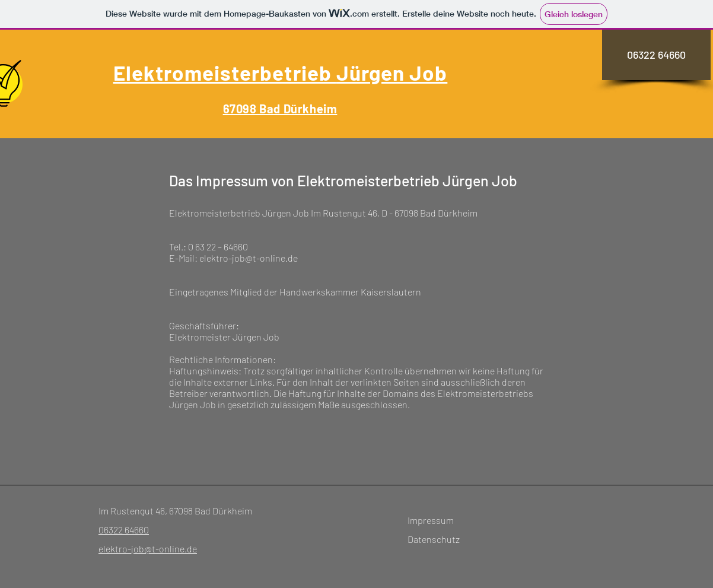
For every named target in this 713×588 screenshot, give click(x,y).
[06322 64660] (656, 55)
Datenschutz (434, 539)
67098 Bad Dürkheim (280, 109)
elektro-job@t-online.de (148, 549)
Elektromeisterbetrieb (225, 72)
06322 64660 (124, 530)
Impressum (431, 520)
